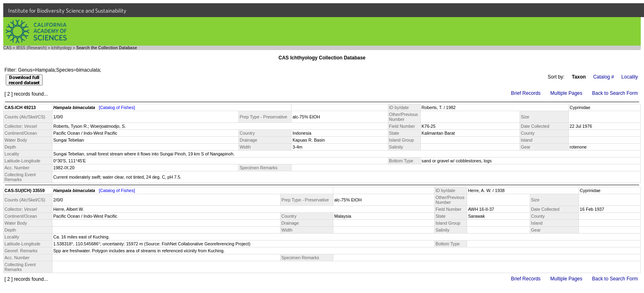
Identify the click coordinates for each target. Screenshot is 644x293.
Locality (630, 77)
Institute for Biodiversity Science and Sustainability (67, 11)
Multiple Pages (567, 93)
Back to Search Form (615, 93)
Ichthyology (62, 48)
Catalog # (604, 77)
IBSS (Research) (32, 48)
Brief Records (526, 93)
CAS (8, 48)
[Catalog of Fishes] (117, 107)
